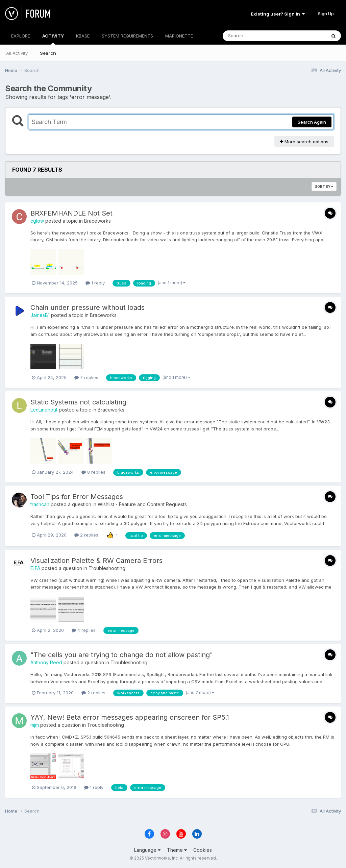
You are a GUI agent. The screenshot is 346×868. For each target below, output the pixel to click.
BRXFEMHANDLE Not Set (71, 213)
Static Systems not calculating (78, 402)
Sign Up (326, 14)
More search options (304, 142)
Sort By (324, 187)
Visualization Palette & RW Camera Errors (96, 561)
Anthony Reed (46, 662)
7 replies (86, 377)
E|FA (35, 568)
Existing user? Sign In (278, 14)
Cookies (203, 850)
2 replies (86, 535)
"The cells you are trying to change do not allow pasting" (122, 655)
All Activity (17, 53)
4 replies (84, 630)
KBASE (83, 36)
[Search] (256, 36)
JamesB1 (40, 315)
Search (48, 53)
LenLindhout (44, 410)
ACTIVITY (53, 39)
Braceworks (97, 221)
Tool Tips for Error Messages (77, 497)
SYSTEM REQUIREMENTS (127, 36)
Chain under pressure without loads (88, 307)
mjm (35, 725)
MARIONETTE (179, 36)
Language (147, 850)
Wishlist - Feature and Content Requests (142, 504)
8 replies (93, 472)
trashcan (40, 504)
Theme (177, 850)
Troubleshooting (107, 568)
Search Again (312, 122)
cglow (37, 221)
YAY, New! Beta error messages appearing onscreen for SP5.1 (130, 717)
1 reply (95, 283)
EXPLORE (21, 36)
